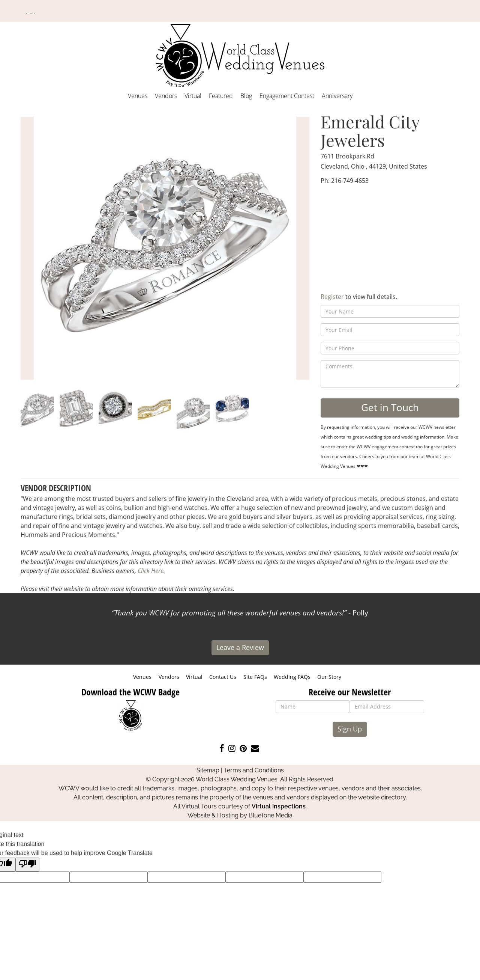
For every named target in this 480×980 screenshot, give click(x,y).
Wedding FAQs (292, 677)
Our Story (329, 677)
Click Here (151, 571)
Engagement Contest (287, 96)
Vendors (166, 96)
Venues (138, 96)
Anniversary (337, 96)
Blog (246, 96)
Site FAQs (255, 677)
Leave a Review (240, 647)
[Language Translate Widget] (30, 14)
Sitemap (208, 770)
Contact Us (223, 677)
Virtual (193, 96)
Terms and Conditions (254, 770)
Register (332, 297)
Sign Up (350, 729)
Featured (221, 96)
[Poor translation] (27, 865)
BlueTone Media (271, 815)
